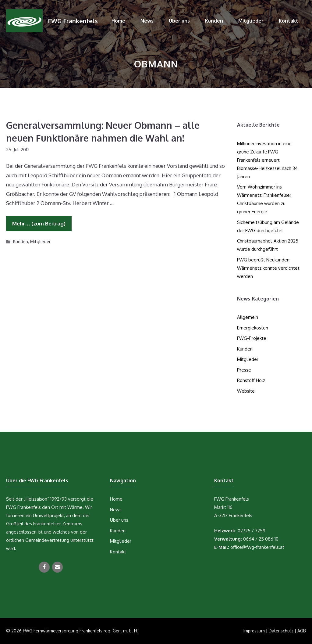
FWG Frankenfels (73, 21)
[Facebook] (44, 567)
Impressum (254, 631)
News (147, 21)
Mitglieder (251, 21)
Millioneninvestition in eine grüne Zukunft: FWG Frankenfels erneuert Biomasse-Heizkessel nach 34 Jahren (267, 160)
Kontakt (289, 21)
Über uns (179, 21)
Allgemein (248, 317)
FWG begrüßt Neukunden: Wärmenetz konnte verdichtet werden (268, 268)
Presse (244, 370)
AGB (302, 631)
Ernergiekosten (253, 328)
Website (246, 391)
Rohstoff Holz (251, 380)
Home (118, 21)
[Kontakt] (57, 567)
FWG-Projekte (252, 338)
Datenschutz (281, 631)
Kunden (214, 21)
